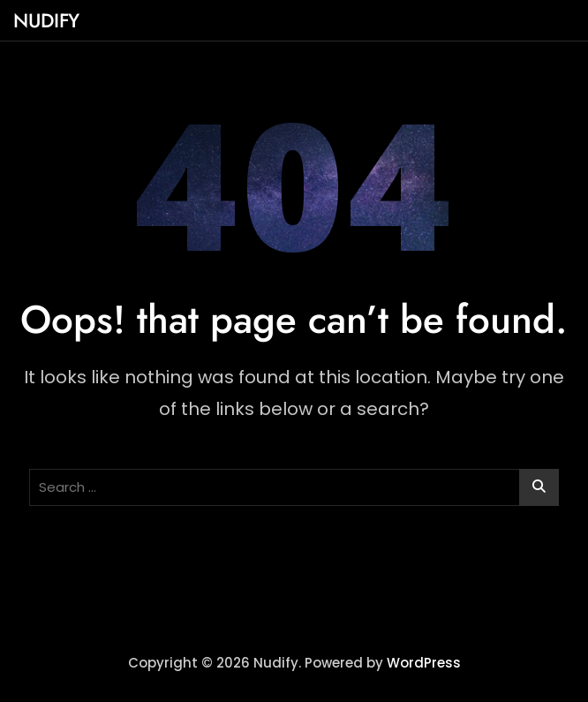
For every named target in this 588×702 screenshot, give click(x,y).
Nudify (46, 20)
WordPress (424, 663)
